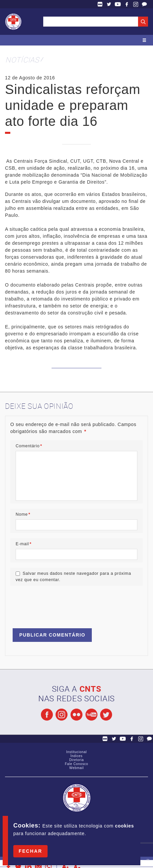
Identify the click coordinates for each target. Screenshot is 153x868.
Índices (77, 756)
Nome (23, 514)
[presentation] (61, 604)
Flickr (100, 4)
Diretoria (76, 760)
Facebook (127, 4)
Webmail (76, 768)
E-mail (24, 544)
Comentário (29, 446)
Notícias (22, 60)
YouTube (118, 4)
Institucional (76, 752)
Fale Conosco (144, 4)
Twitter (109, 4)
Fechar (30, 851)
